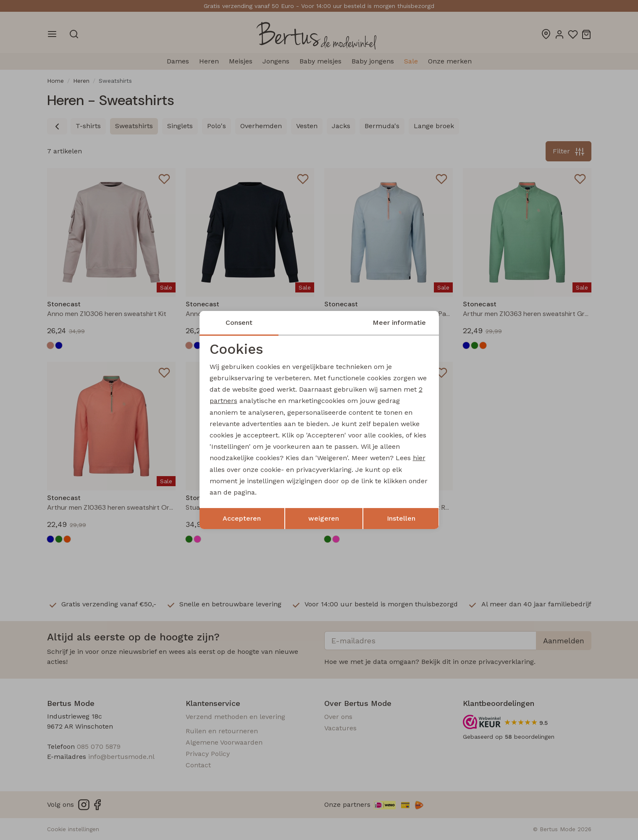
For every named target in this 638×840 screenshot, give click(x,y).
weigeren (324, 518)
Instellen (401, 518)
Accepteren (242, 518)
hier (419, 458)
